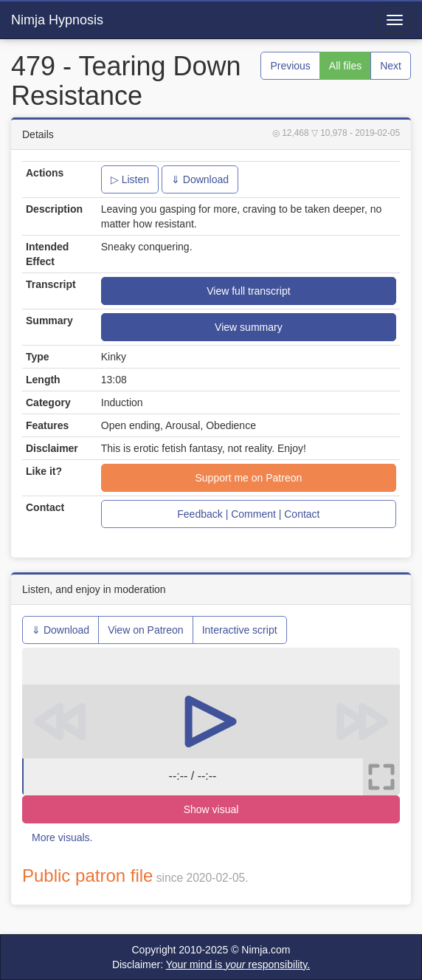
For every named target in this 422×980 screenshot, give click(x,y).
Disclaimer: (211, 964)
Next (391, 66)
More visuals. (62, 837)
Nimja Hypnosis (57, 20)
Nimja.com (266, 950)
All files (345, 66)
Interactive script (240, 630)
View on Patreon (145, 630)
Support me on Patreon (249, 478)
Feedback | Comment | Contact (248, 514)
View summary (249, 327)
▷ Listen (130, 179)
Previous (290, 66)
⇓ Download (200, 179)
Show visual (211, 809)
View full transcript (248, 291)
